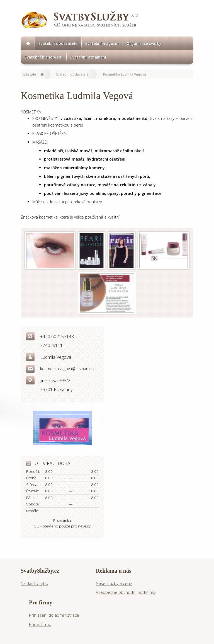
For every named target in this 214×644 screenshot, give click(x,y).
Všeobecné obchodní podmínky (126, 592)
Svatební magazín (102, 43)
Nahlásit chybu (34, 583)
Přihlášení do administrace (54, 615)
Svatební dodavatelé (58, 43)
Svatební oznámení (88, 57)
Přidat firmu (40, 624)
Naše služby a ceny (114, 583)
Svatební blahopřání (43, 57)
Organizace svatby (144, 43)
